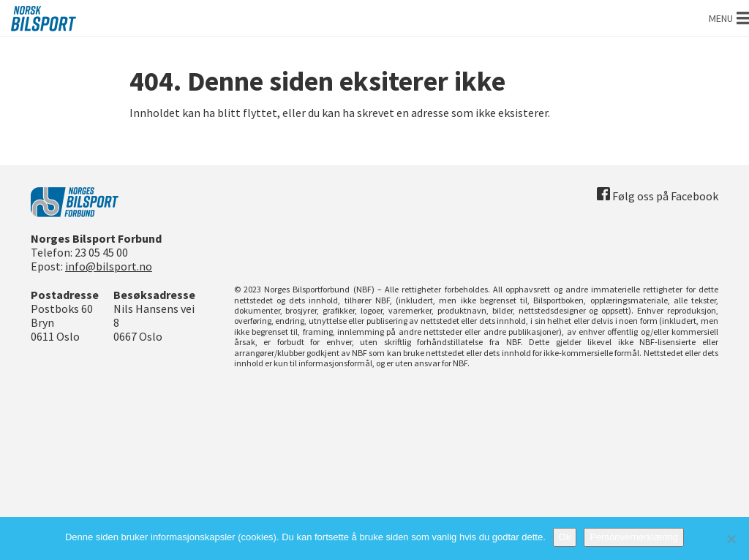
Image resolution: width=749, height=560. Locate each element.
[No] (731, 539)
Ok (565, 537)
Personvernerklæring (634, 537)
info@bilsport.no (109, 266)
